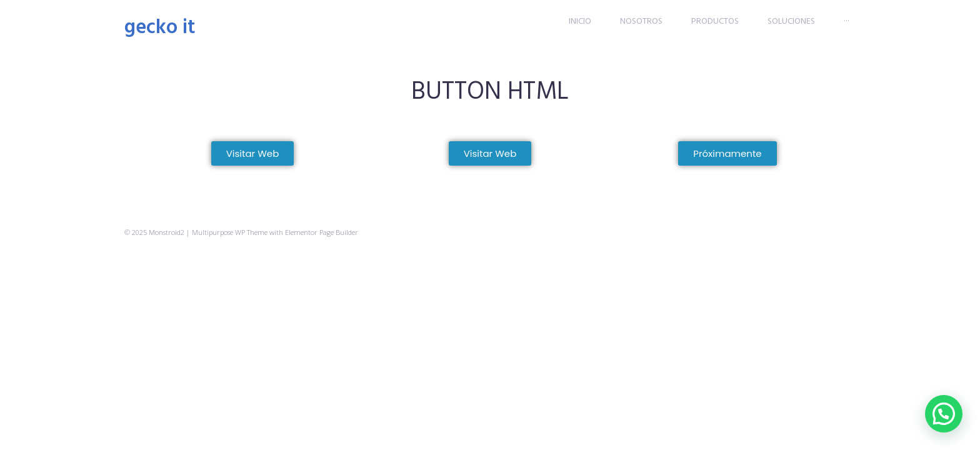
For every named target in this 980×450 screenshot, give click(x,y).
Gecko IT (160, 28)
